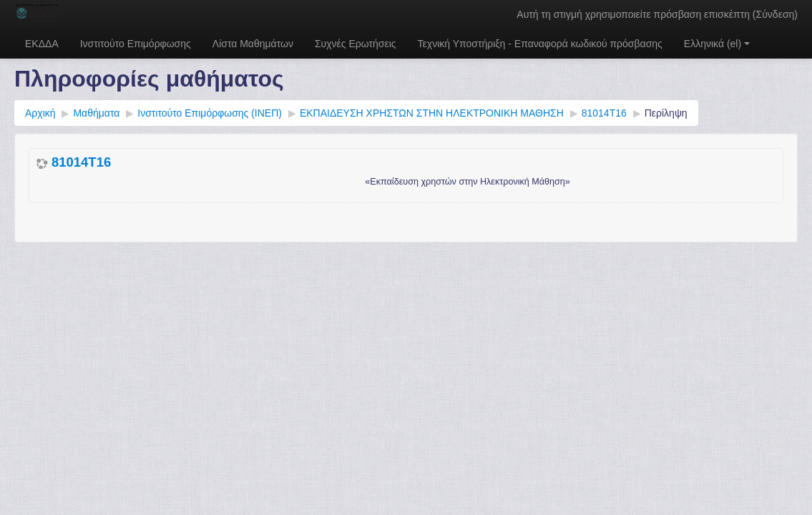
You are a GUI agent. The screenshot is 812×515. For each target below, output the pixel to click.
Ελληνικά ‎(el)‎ (717, 44)
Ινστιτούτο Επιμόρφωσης (136, 44)
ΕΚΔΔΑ (42, 44)
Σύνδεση (776, 14)
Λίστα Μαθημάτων (253, 44)
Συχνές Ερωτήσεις (356, 44)
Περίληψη (666, 113)
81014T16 (81, 162)
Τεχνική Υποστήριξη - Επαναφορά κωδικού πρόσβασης (540, 44)
